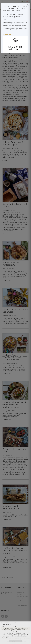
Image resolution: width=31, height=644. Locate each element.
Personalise (19, 641)
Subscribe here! (8, 34)
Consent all (12, 641)
